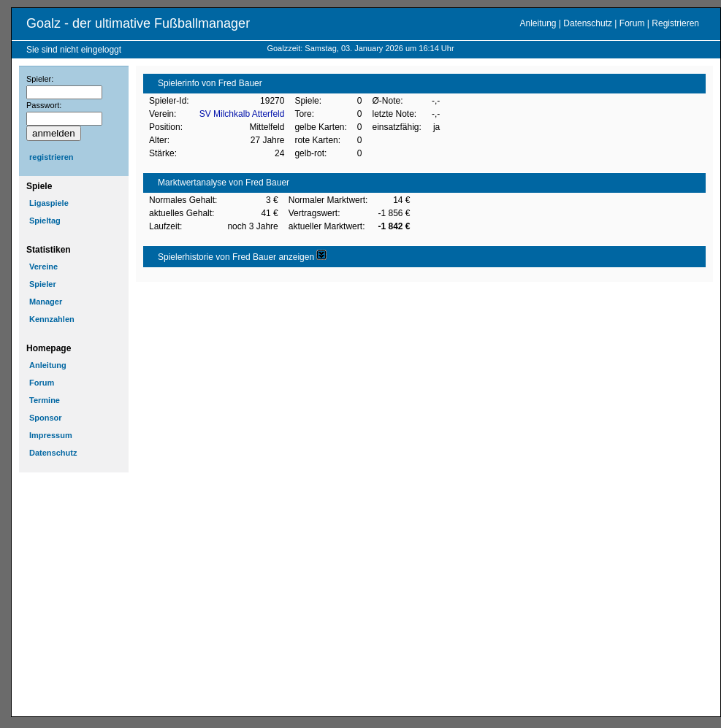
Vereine (43, 267)
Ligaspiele (49, 203)
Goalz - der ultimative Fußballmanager (138, 23)
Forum (632, 23)
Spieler (43, 284)
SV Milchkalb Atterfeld (242, 114)
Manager (46, 302)
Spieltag (45, 221)
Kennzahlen (52, 319)
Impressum (51, 435)
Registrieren (675, 23)
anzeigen (302, 257)
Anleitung (538, 23)
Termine (45, 400)
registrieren (52, 157)
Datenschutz (588, 23)
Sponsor (46, 418)
